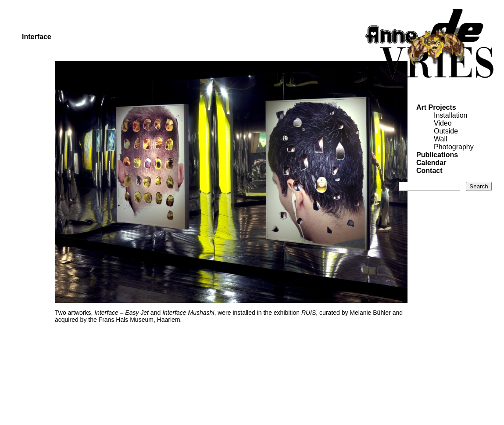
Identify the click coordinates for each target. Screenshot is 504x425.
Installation (451, 115)
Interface (37, 37)
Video (443, 123)
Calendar (431, 163)
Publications (437, 155)
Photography (454, 147)
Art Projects (436, 107)
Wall (441, 139)
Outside (446, 131)
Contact (429, 171)
